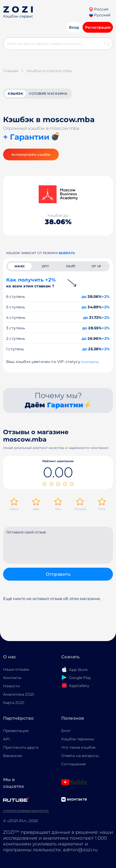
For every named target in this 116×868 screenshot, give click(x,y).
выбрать (67, 253)
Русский (100, 15)
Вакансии (13, 756)
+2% (106, 296)
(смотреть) (90, 362)
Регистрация (98, 27)
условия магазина (48, 94)
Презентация (16, 731)
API (6, 739)
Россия (99, 9)
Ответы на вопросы (80, 756)
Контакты (12, 678)
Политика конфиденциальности (26, 811)
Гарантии (65, 405)
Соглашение (73, 764)
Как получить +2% (31, 283)
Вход (74, 27)
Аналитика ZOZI (19, 694)
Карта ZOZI (14, 703)
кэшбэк (15, 94)
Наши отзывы (16, 669)
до (84, 296)
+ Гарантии (26, 137)
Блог (66, 731)
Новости (11, 686)
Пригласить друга (21, 747)
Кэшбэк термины (78, 739)
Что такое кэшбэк (78, 747)
